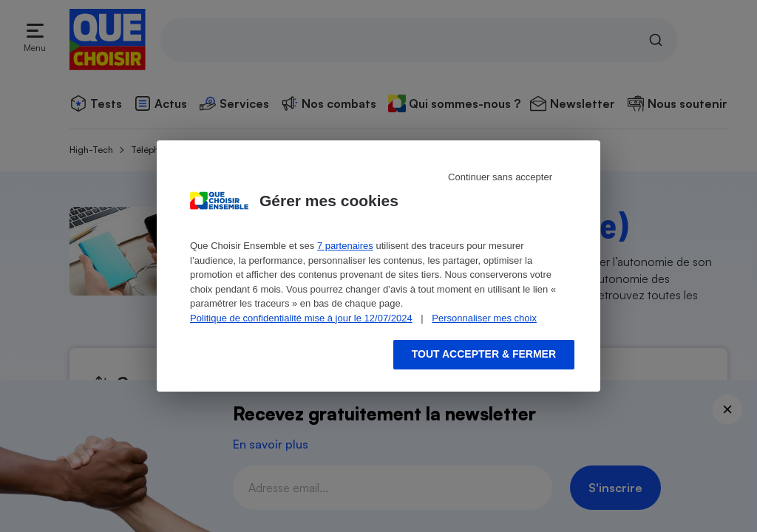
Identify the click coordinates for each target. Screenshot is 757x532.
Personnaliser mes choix (484, 318)
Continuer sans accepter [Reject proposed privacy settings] (500, 177)
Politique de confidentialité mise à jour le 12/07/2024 (301, 318)
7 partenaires (345, 246)
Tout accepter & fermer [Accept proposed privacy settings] (484, 354)
